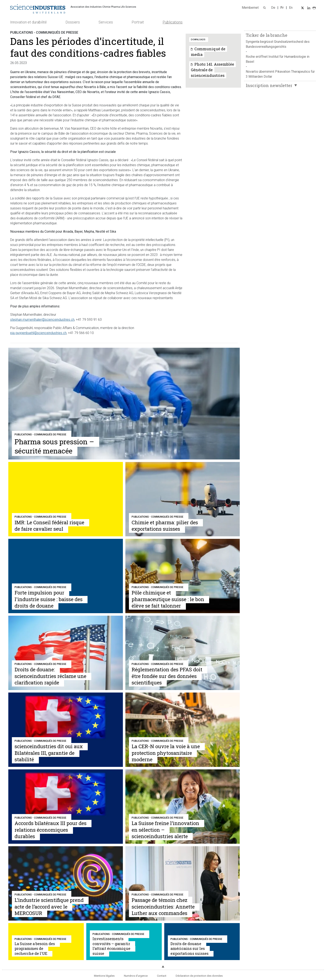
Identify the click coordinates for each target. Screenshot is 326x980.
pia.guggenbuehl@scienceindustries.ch (38, 333)
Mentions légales (104, 976)
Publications (173, 22)
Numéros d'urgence (136, 976)
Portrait (138, 22)
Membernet (250, 8)
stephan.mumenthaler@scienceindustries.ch (42, 320)
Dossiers (73, 22)
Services (106, 22)
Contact (162, 976)
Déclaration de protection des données (199, 976)
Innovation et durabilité (28, 22)
